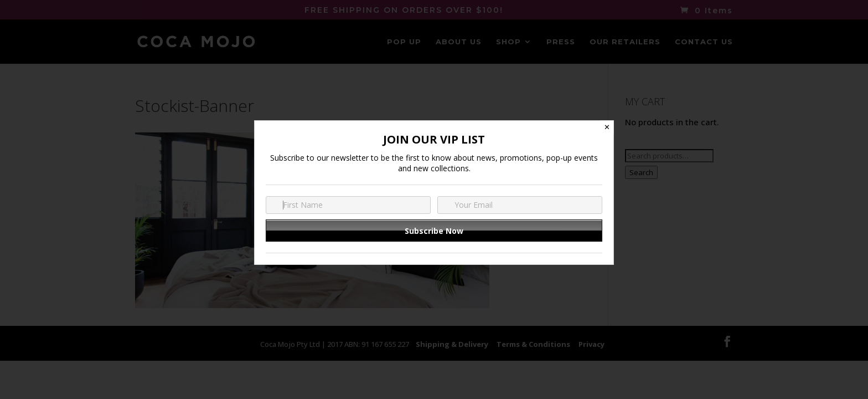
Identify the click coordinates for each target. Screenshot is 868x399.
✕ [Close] (607, 127)
